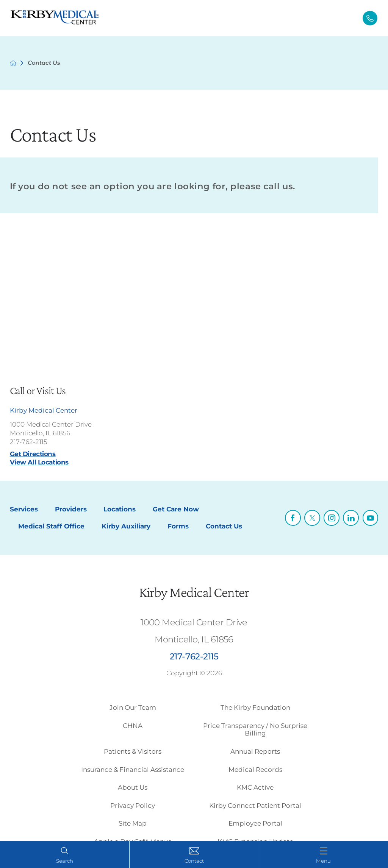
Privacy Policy (133, 806)
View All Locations (39, 462)
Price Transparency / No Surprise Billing (255, 729)
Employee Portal (255, 823)
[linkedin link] (351, 518)
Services (24, 509)
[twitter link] (312, 518)
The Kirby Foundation (255, 707)
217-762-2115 (28, 442)
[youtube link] (371, 518)
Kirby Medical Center (194, 592)
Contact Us (224, 526)
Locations (120, 509)
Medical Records (255, 770)
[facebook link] (293, 518)
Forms (178, 526)
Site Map (133, 823)
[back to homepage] (13, 63)
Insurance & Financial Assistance (133, 770)
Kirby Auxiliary (126, 526)
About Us (133, 787)
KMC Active (255, 787)
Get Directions (33, 454)
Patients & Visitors (133, 751)
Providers (71, 509)
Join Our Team (133, 707)
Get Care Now (176, 509)
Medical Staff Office (51, 526)
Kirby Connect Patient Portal (255, 806)
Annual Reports (255, 751)
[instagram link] (332, 518)
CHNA (133, 726)
